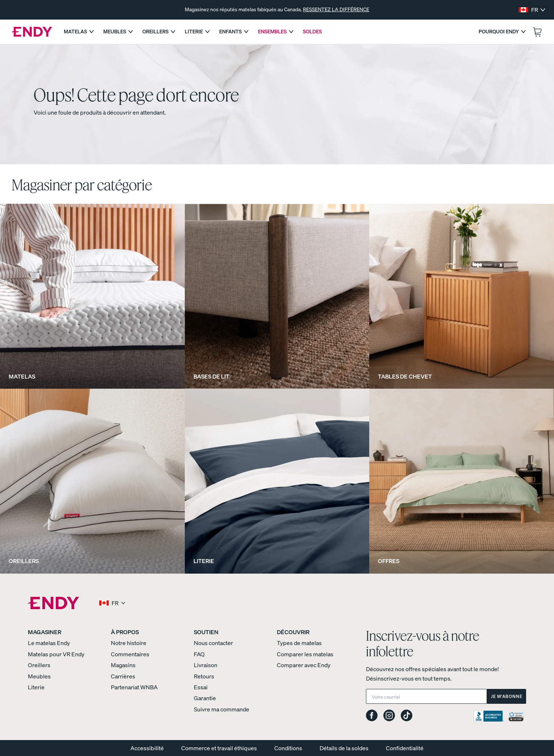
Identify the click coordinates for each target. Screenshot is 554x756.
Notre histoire (129, 643)
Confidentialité (405, 748)
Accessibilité (147, 748)
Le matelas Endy (49, 643)
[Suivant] (488, 10)
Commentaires (130, 654)
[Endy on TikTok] (407, 716)
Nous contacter (213, 643)
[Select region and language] (532, 10)
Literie (36, 687)
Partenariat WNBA (134, 687)
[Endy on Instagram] (389, 716)
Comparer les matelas (305, 654)
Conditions (288, 748)
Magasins (123, 665)
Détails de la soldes (344, 748)
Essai (201, 687)
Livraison (206, 665)
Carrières (123, 676)
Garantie (205, 698)
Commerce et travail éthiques (219, 748)
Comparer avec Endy (304, 665)
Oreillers (39, 665)
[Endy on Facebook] (372, 716)
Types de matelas (299, 643)
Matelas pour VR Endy (56, 654)
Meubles (39, 676)
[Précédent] (66, 10)
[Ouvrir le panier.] (537, 32)
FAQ (199, 654)
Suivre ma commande (222, 709)
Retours (204, 676)
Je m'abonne (507, 696)
